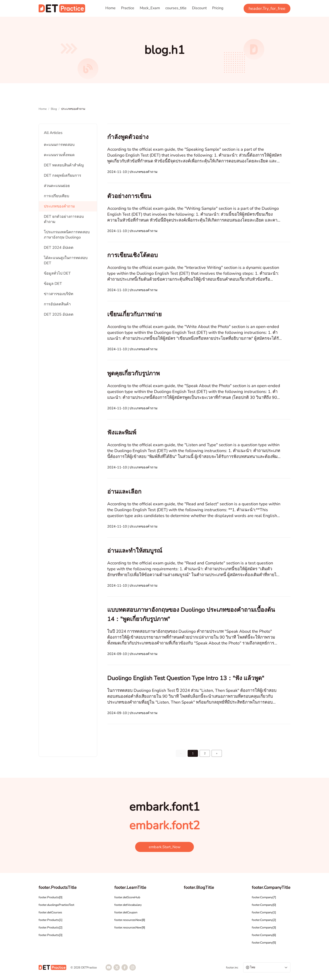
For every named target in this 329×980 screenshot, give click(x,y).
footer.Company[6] (264, 935)
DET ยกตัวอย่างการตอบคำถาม (64, 219)
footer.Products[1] (50, 920)
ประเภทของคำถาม (59, 206)
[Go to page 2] (217, 753)
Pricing (218, 8)
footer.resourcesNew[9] (130, 927)
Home (110, 8)
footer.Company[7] (264, 897)
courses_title (176, 8)
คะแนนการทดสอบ (59, 145)
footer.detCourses (50, 912)
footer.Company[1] (264, 912)
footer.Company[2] (264, 920)
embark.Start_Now (165, 847)
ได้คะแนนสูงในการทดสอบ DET (66, 260)
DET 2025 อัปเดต (59, 314)
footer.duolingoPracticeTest (56, 905)
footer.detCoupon (126, 912)
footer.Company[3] (264, 927)
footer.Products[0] (50, 897)
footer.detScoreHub (127, 897)
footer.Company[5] (264, 943)
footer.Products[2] (50, 927)
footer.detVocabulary (128, 905)
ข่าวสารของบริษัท (59, 294)
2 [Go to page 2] (205, 753)
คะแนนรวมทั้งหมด (59, 155)
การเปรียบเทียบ (56, 196)
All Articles (53, 133)
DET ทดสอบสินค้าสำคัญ (64, 165)
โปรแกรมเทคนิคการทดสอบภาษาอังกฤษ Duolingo (67, 235)
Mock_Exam (150, 8)
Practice (128, 8)
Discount (199, 8)
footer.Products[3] (50, 935)
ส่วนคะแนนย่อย (57, 186)
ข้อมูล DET (53, 284)
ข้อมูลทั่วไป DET (57, 273)
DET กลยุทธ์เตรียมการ (63, 175)
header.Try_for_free (267, 8)
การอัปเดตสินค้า (57, 304)
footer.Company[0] (264, 905)
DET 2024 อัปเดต (59, 248)
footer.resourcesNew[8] (130, 920)
